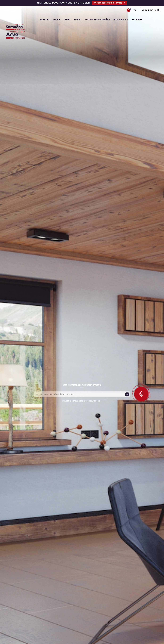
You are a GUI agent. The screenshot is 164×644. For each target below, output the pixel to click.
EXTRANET (137, 20)
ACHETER (45, 20)
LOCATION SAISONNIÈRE (98, 20)
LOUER (57, 20)
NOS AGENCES (121, 20)
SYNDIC (78, 20)
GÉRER (67, 20)
